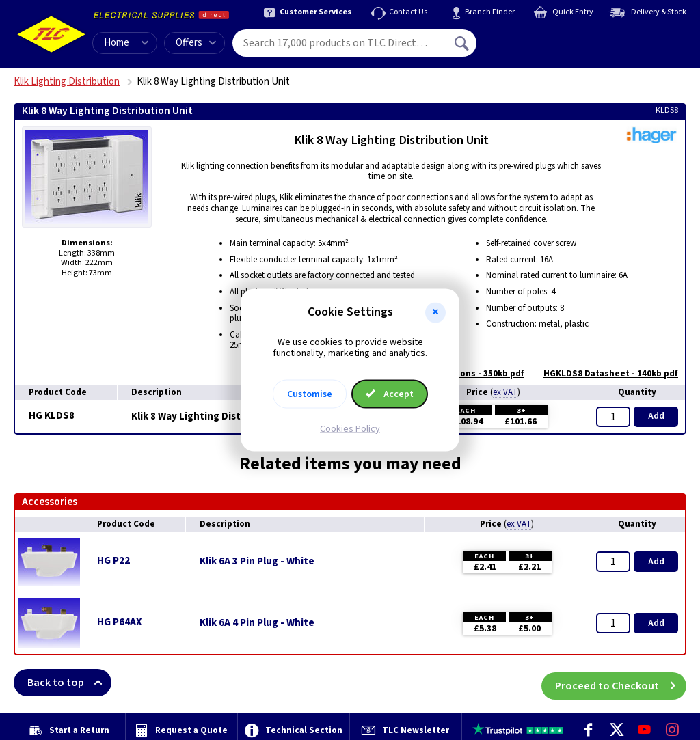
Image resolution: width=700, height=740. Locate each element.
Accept (390, 394)
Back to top (69, 683)
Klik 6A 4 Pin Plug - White (257, 623)
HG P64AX (120, 622)
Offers (196, 43)
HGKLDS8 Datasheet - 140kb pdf (604, 374)
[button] (435, 312)
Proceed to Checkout (621, 683)
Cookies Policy (350, 429)
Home (117, 43)
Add (656, 416)
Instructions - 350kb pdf (467, 374)
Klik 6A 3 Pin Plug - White (257, 562)
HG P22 (113, 561)
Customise (310, 394)
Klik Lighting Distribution (67, 82)
